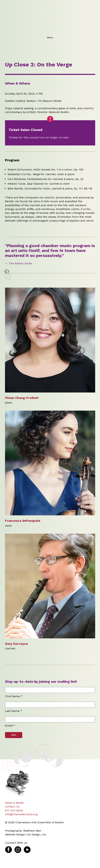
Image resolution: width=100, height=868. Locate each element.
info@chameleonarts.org (21, 814)
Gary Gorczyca (16, 644)
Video (27, 848)
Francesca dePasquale (23, 521)
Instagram (18, 848)
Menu (50, 37)
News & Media (14, 803)
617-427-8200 (14, 810)
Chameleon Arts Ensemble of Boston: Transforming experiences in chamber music (49, 17)
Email (10, 726)
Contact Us (12, 806)
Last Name (13, 711)
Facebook (9, 848)
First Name (14, 696)
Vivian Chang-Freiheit (22, 398)
